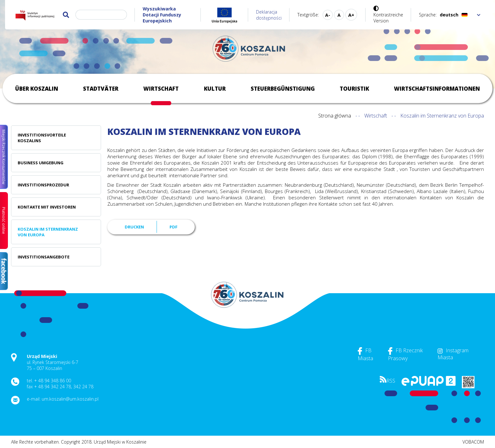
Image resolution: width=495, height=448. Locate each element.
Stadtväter (101, 89)
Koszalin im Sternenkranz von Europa (48, 232)
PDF (173, 227)
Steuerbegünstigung (283, 89)
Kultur (215, 89)
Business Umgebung (41, 163)
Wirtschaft (161, 89)
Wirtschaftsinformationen (437, 89)
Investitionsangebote (44, 257)
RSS (388, 381)
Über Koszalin (37, 89)
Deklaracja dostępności (269, 15)
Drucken (134, 227)
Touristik (354, 89)
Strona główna (335, 116)
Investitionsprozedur (43, 185)
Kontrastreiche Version (388, 18)
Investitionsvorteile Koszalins (42, 138)
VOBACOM (473, 442)
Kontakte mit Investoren (47, 207)
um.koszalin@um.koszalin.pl (70, 399)
